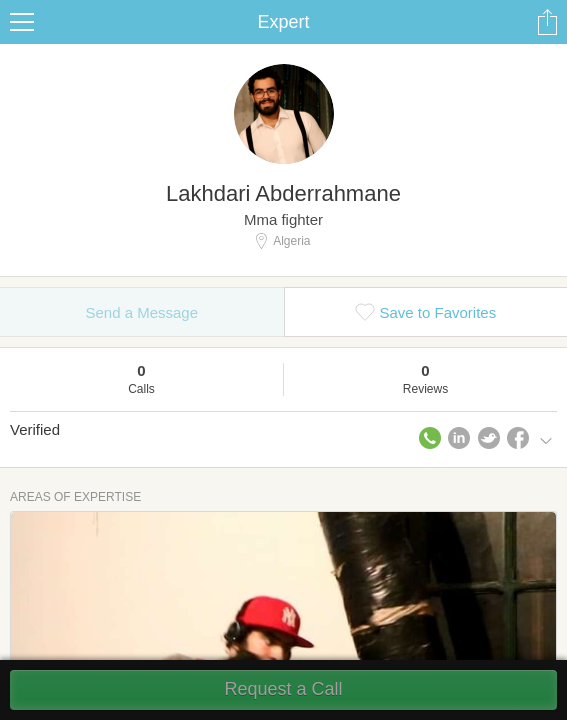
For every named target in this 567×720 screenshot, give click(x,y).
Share (547, 22)
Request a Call (283, 689)
